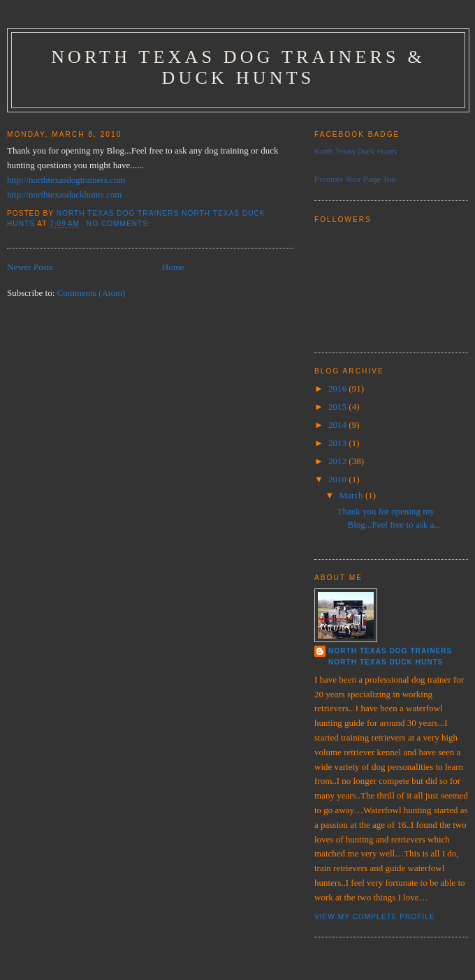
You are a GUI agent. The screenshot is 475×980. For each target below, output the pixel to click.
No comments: (120, 224)
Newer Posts (30, 267)
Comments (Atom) (92, 293)
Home (173, 267)
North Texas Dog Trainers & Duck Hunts (238, 67)
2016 (338, 388)
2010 (338, 479)
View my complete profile (375, 917)
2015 (338, 407)
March (352, 495)
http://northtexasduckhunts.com (64, 194)
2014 (338, 425)
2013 (338, 443)
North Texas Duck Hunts (356, 151)
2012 (338, 461)
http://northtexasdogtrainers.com (66, 180)
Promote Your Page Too (355, 179)
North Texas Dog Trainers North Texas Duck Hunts (390, 656)
